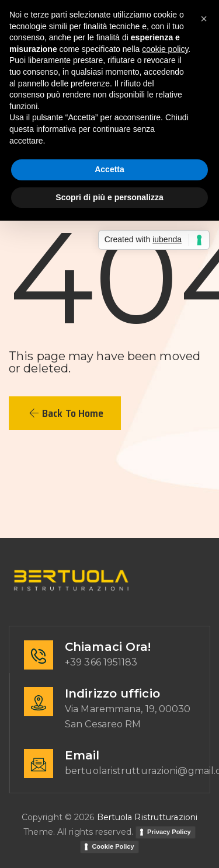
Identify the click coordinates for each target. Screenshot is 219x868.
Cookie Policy (113, 846)
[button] (65, 413)
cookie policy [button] (165, 49)
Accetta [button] (109, 169)
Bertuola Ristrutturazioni (147, 817)
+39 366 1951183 (101, 662)
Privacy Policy (169, 832)
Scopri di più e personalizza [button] (109, 197)
